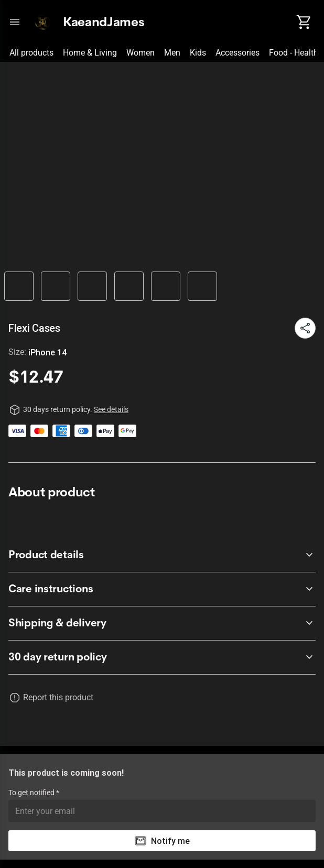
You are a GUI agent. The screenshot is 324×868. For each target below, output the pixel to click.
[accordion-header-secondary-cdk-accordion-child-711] (162, 623)
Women (141, 53)
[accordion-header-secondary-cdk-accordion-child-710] (162, 589)
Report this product (58, 697)
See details (111, 409)
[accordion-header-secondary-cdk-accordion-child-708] (162, 657)
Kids (198, 53)
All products (31, 53)
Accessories (237, 53)
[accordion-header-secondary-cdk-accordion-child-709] (162, 555)
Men (172, 53)
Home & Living (90, 53)
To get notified (32, 793)
